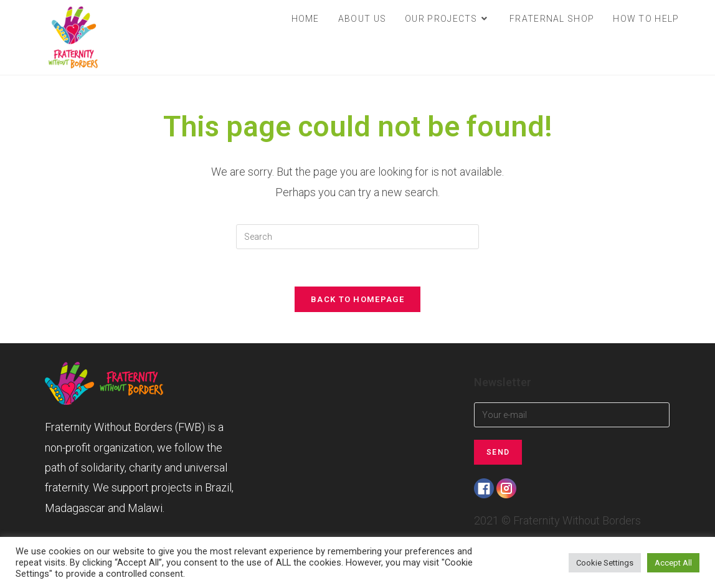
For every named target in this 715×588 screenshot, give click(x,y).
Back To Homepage (357, 299)
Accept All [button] (673, 563)
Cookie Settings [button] (605, 563)
